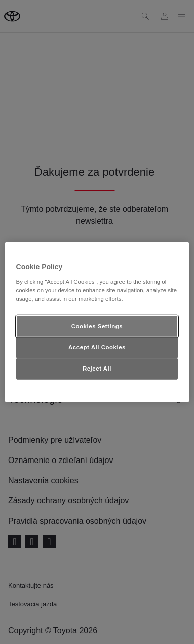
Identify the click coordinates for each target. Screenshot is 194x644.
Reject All (97, 368)
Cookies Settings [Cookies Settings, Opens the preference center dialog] (97, 326)
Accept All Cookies (97, 347)
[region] (97, 322)
